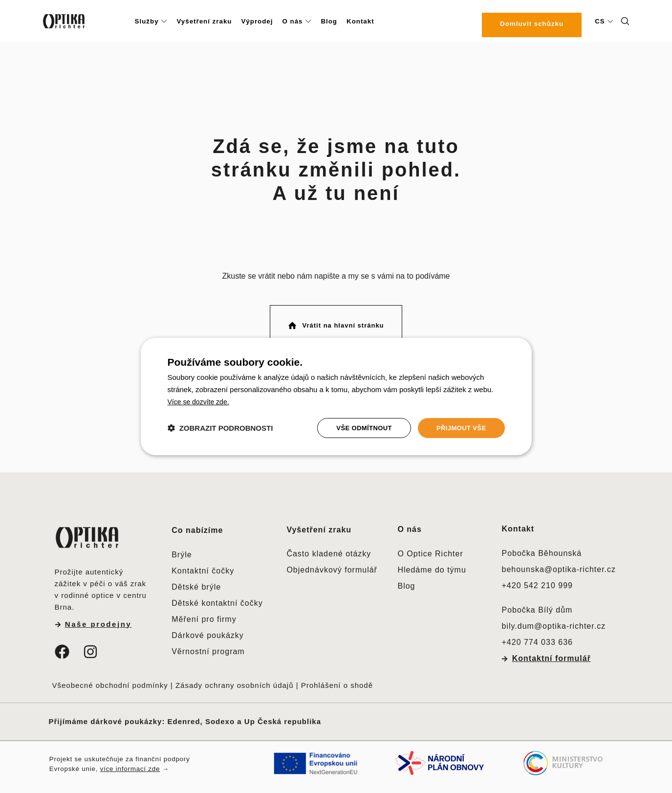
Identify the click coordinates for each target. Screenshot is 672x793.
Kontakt (518, 527)
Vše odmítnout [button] (359, 428)
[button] (220, 428)
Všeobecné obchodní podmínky (110, 684)
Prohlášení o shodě (337, 684)
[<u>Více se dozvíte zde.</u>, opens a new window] (201, 401)
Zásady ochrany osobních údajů (235, 684)
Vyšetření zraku (319, 528)
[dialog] (336, 396)
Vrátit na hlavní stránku (335, 325)
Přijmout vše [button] (459, 428)
